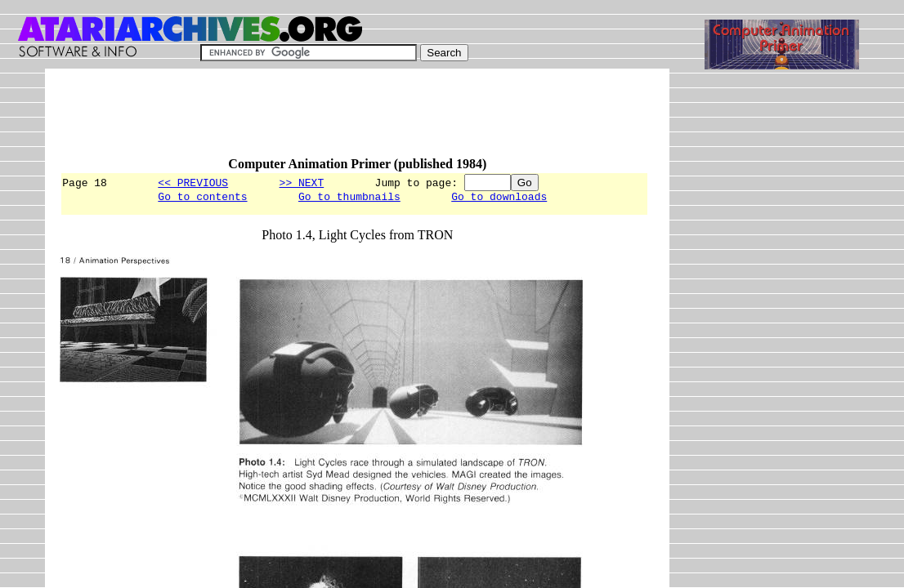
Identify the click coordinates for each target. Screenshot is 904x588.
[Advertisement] (357, 120)
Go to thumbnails (349, 198)
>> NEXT (302, 182)
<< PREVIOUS (193, 182)
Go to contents (202, 198)
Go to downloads (499, 198)
